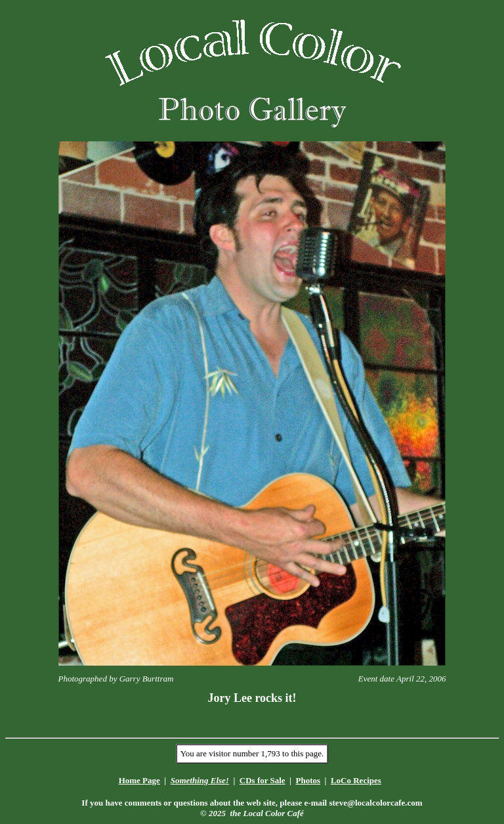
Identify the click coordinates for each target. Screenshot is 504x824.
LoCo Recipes (356, 780)
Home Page (139, 780)
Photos (308, 780)
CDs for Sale (262, 780)
